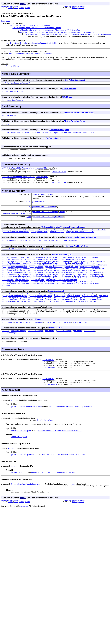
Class (29, 226)
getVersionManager (10, 288)
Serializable (52, 43)
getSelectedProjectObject (85, 284)
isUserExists (7, 295)
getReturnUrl (98, 282)
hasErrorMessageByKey (92, 288)
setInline (49, 299)
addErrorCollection (20, 268)
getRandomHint (26, 282)
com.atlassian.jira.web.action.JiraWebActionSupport (37, 28)
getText (48, 315)
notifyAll (57, 342)
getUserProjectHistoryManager (90, 286)
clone (4, 342)
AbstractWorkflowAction (74, 124)
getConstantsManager (62, 273)
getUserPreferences (10, 320)
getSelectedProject (62, 284)
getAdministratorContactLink (51, 270)
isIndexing (58, 320)
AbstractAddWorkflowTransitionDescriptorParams (30, 54)
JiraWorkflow (42, 173)
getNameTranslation (54, 279)
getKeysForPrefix (89, 313)
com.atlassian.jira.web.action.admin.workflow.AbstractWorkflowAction (49, 30)
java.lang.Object (9, 21)
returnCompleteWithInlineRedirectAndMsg (20, 297)
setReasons (61, 299)
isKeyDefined (70, 320)
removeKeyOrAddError (87, 320)
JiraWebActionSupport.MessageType (17, 84)
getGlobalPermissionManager (14, 277)
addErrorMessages (9, 311)
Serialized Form (12, 67)
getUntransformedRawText (91, 317)
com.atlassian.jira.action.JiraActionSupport (29, 26)
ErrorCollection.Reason (12, 93)
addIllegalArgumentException (60, 311)
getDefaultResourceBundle (40, 313)
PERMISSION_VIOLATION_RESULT (38, 136)
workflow (5, 127)
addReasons (17, 270)
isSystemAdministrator (94, 293)
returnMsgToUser (86, 297)
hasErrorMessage (74, 288)
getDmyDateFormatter (51, 275)
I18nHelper (24, 43)
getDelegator (60, 313)
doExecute (17, 239)
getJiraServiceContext (84, 277)
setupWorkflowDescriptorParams (80, 241)
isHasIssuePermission (41, 290)
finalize (20, 342)
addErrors (41, 311)
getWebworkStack (27, 288)
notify (48, 342)
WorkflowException (45, 445)
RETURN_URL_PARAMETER (71, 136)
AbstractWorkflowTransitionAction (79, 115)
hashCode (39, 342)
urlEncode (6, 302)
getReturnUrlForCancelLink (14, 284)
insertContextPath (21, 290)
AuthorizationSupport (38, 43)
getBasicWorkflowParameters (14, 259)
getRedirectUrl (39, 209)
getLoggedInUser (36, 279)
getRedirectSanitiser (81, 282)
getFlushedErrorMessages (83, 275)
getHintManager (44, 277)
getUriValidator (36, 286)
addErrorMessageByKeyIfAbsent (61, 268)
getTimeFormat (20, 286)
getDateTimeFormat (96, 273)
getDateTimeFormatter (11, 275)
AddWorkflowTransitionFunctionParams (18, 173)
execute (78, 311)
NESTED (11, 8)
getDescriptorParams (78, 239)
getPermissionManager (89, 279)
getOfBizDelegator (10, 315)
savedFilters (88, 136)
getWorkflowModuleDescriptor (45, 220)
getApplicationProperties (78, 270)
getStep (23, 250)
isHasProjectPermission (29, 293)
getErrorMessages (63, 351)
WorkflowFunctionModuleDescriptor (17, 222)
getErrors (77, 351)
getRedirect (51, 282)
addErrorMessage (38, 268)
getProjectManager (10, 282)
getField (66, 275)
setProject (45, 259)
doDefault (6, 239)
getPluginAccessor (10, 250)
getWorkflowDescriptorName (44, 215)
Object (38, 339)
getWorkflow (48, 250)
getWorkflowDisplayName (66, 250)
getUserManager (68, 286)
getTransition (35, 250)
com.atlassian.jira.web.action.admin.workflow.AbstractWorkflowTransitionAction (57, 33)
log (3, 145)
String (28, 209)
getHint (32, 277)
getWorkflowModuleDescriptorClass (48, 226)
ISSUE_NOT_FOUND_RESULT (12, 136)
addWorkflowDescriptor (42, 202)
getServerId (7, 286)
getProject (33, 259)
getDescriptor (43, 239)
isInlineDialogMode (73, 293)
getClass (30, 342)
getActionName (90, 311)
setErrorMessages (9, 353)
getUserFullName (52, 286)
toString (67, 342)
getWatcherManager (29, 320)
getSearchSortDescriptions (40, 284)
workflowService (9, 118)
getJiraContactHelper (62, 277)
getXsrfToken (59, 288)
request (56, 136)
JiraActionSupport (54, 142)
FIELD (16, 8)
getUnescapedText (70, 317)
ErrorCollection (12, 43)
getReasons (39, 282)
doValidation (29, 239)
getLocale (103, 313)
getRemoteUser (26, 315)
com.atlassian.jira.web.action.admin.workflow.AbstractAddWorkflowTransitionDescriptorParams (68, 35)
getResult (39, 315)
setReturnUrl (73, 299)
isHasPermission (81, 290)
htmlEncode (6, 290)
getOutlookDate (71, 279)
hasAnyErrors (45, 320)
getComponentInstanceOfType (14, 313)
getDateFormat (79, 273)
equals (11, 342)
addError (5, 268)
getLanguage (102, 277)
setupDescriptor (57, 241)
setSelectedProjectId (90, 299)
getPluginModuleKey (98, 239)
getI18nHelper (73, 313)
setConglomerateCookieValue (31, 299)
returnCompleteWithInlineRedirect (62, 295)
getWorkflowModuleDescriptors (15, 241)
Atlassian (24, 534)
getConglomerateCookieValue (38, 273)
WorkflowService (59, 177)
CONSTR (21, 8)
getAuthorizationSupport (13, 273)
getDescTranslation (32, 275)
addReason (6, 270)
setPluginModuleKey (39, 241)
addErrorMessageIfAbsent (87, 268)
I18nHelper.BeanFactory (12, 102)
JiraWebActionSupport (75, 81)
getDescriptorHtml (59, 239)
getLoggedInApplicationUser (14, 279)
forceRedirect (30, 270)
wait (75, 342)
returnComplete (22, 295)
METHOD (28, 8)
